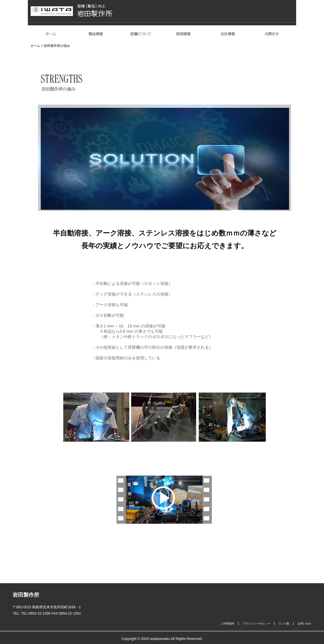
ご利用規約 (227, 623)
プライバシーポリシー (256, 623)
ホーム (35, 46)
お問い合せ (304, 623)
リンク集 (284, 623)
